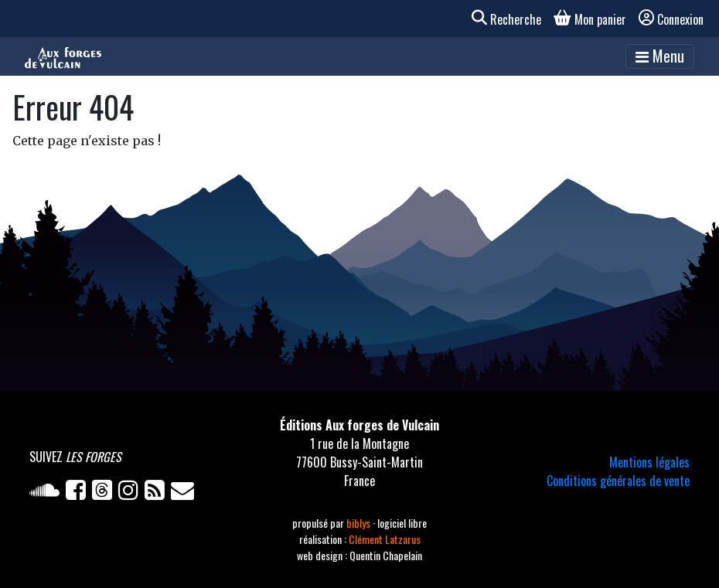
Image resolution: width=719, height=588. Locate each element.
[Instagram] (131, 493)
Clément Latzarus (385, 539)
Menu (660, 56)
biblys (359, 523)
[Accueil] (63, 56)
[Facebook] (79, 493)
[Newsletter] (184, 493)
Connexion (671, 19)
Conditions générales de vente (618, 481)
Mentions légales (649, 462)
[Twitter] (105, 493)
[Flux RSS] (158, 493)
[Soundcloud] (48, 493)
